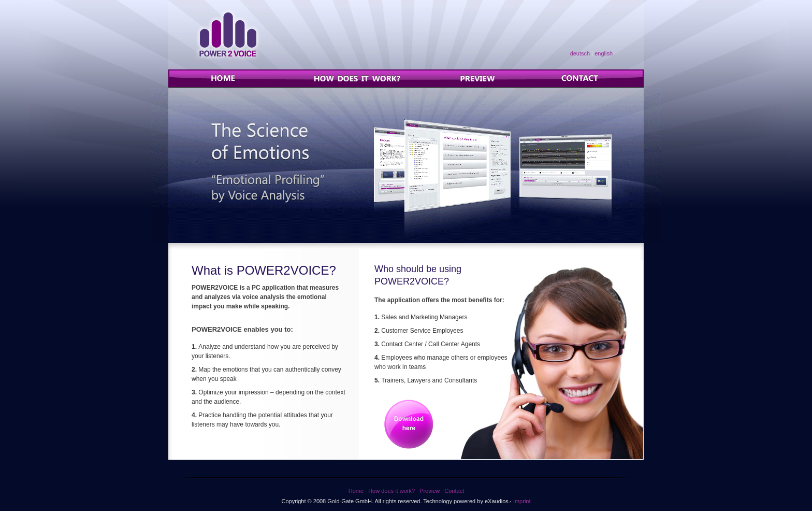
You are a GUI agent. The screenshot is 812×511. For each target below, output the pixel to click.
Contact (580, 78)
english (604, 53)
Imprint (522, 501)
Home (234, 78)
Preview (482, 78)
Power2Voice (228, 34)
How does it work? (358, 78)
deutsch (580, 53)
